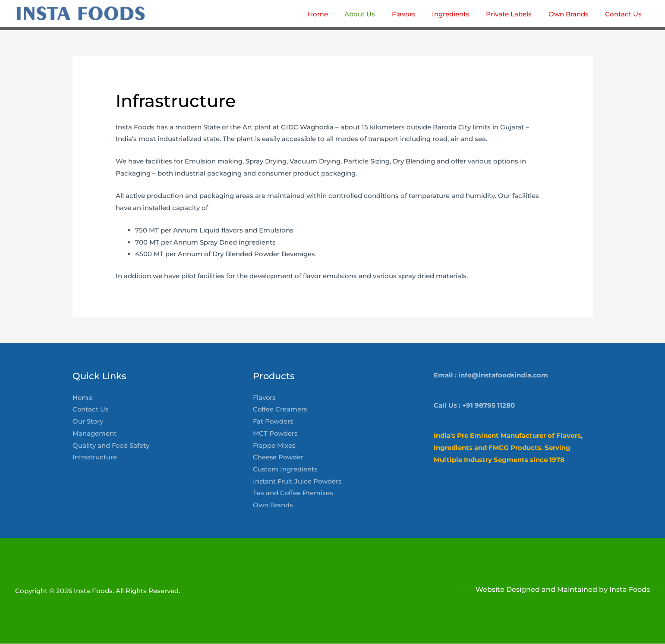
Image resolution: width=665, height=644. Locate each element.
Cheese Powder (279, 458)
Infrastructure (95, 458)
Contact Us (91, 410)
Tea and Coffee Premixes (293, 494)
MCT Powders (276, 434)
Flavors (265, 398)
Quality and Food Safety (112, 446)
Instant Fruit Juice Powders (298, 482)
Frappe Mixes (274, 446)
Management (95, 434)
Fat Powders (274, 422)
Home (83, 398)
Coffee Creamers (280, 410)
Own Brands (273, 506)
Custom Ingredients (286, 470)
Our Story (88, 422)
